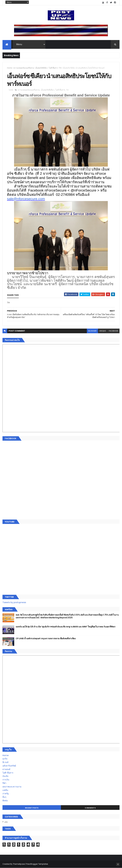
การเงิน (6, 780)
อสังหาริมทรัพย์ (9, 766)
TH (60, 68)
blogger (92, 331)
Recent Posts (32, 808)
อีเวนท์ (5, 762)
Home (10, 68)
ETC (6, 822)
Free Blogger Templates (37, 864)
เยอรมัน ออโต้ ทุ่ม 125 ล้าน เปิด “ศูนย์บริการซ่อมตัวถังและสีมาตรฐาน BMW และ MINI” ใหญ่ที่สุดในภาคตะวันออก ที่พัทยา (66, 627)
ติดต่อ (5, 801)
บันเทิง (5, 776)
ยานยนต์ (6, 769)
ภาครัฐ (6, 793)
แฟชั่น (5, 790)
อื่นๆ (4, 797)
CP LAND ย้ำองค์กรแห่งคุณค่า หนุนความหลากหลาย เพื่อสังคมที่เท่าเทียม (46, 638)
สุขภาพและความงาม (12, 787)
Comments (90, 808)
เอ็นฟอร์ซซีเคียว (41, 68)
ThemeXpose (19, 864)
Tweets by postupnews (14, 602)
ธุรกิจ (5, 759)
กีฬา (4, 783)
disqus (103, 331)
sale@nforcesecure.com (26, 199)
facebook (113, 331)
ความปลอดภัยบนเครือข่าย (24, 68)
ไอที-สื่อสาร (53, 68)
